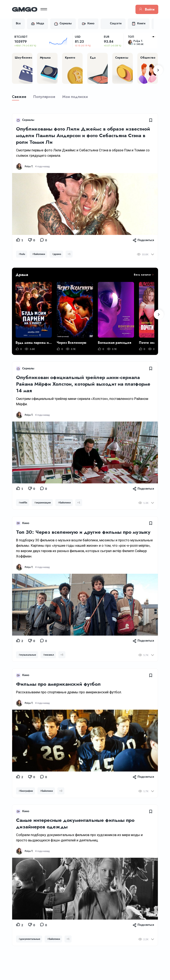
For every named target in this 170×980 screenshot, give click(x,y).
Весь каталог (140, 275)
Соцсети (116, 24)
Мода (40, 24)
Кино (91, 24)
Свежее (22, 97)
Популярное (47, 97)
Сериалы (65, 24)
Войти (144, 9)
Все (21, 24)
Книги (141, 24)
